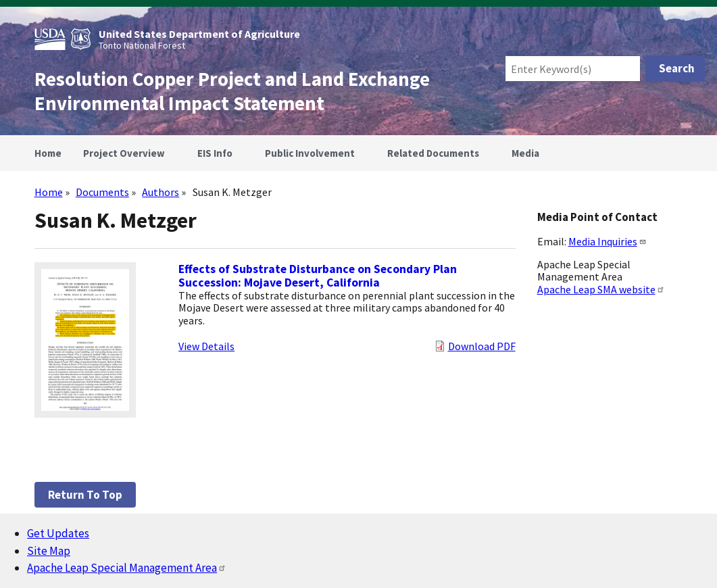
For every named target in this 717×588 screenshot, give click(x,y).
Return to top (85, 495)
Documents (102, 192)
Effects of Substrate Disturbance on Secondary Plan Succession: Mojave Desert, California (318, 276)
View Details (206, 346)
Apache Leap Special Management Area (127, 568)
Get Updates (58, 533)
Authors (160, 192)
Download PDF (482, 346)
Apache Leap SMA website (601, 289)
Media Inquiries (608, 241)
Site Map (49, 551)
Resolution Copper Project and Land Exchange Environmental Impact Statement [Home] (232, 91)
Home (49, 192)
